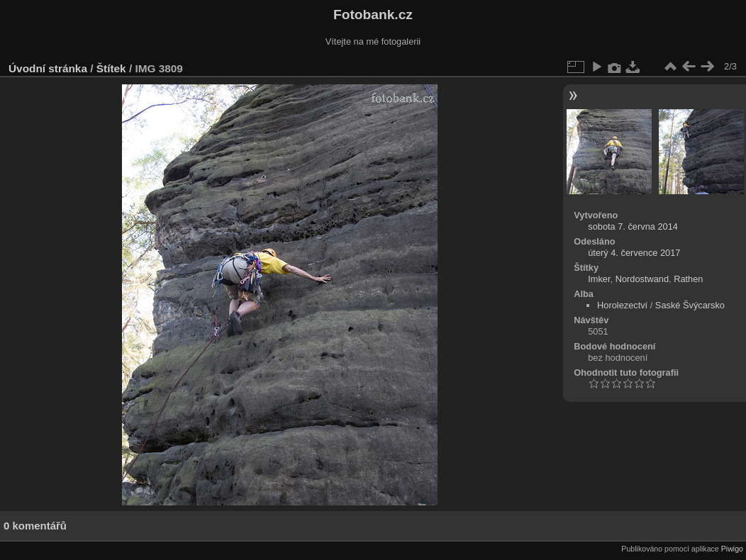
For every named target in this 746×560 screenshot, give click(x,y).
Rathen (688, 279)
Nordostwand (642, 279)
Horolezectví (622, 305)
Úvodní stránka (48, 68)
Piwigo (732, 549)
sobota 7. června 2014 (633, 226)
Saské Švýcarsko (690, 305)
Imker (599, 279)
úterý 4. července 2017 (634, 253)
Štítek (111, 68)
